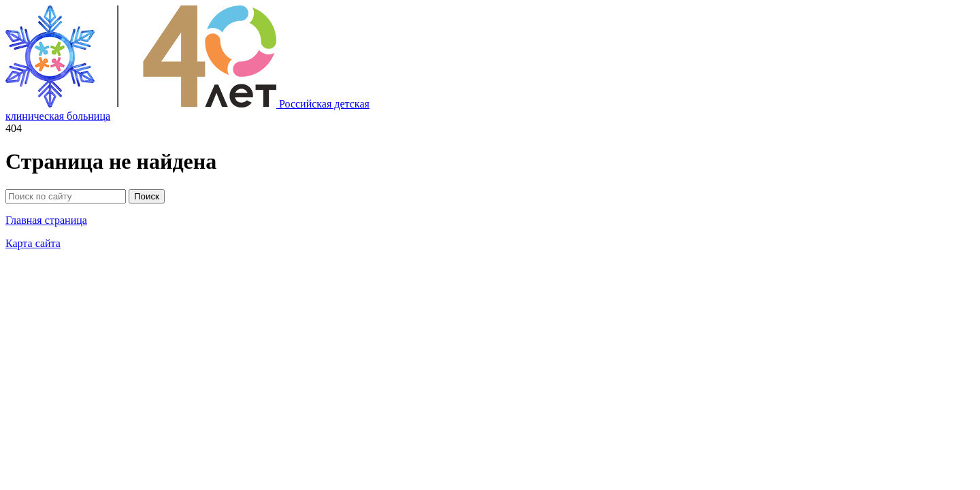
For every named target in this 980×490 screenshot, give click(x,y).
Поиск (147, 196)
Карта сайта (33, 243)
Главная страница (46, 220)
